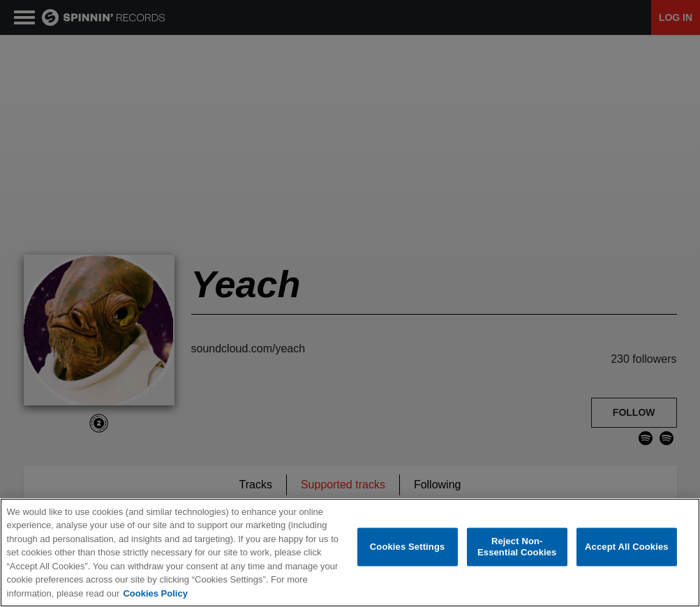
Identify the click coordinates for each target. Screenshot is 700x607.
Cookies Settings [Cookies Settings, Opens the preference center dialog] (408, 547)
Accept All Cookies (627, 547)
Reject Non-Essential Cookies (517, 547)
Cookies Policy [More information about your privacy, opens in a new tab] (155, 594)
